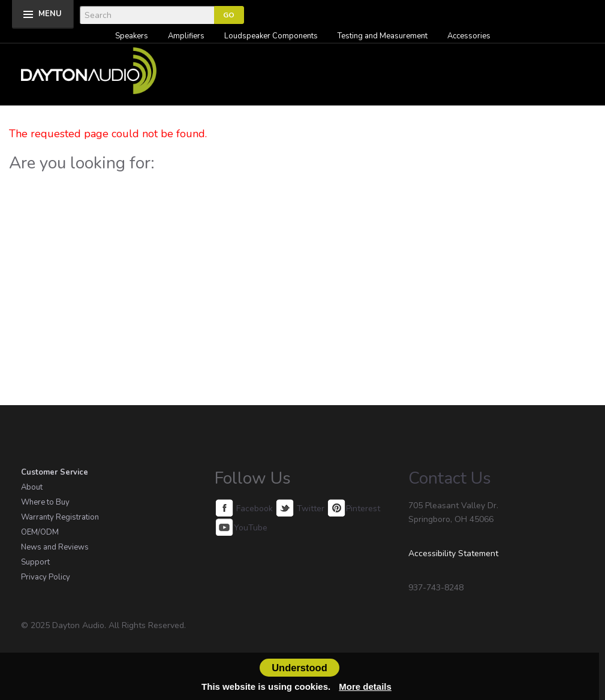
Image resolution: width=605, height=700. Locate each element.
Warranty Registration (60, 517)
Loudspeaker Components (271, 36)
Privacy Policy (46, 577)
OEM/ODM (40, 532)
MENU (50, 14)
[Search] (147, 15)
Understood (300, 668)
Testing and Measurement (383, 36)
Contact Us (450, 478)
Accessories (469, 36)
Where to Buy (45, 502)
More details (365, 687)
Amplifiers (186, 36)
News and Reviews (55, 547)
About (32, 487)
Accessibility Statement (453, 553)
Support (35, 562)
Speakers (132, 36)
